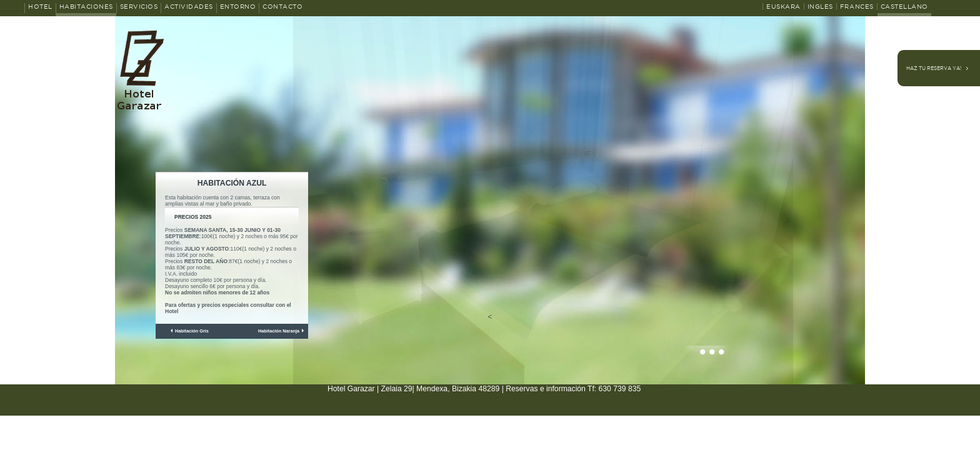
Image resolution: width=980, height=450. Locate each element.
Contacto (282, 7)
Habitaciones (86, 7)
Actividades (189, 7)
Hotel (40, 7)
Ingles (820, 7)
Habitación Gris (192, 331)
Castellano (904, 7)
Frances (857, 7)
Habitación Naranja (279, 331)
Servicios (139, 7)
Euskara (783, 7)
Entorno (238, 7)
